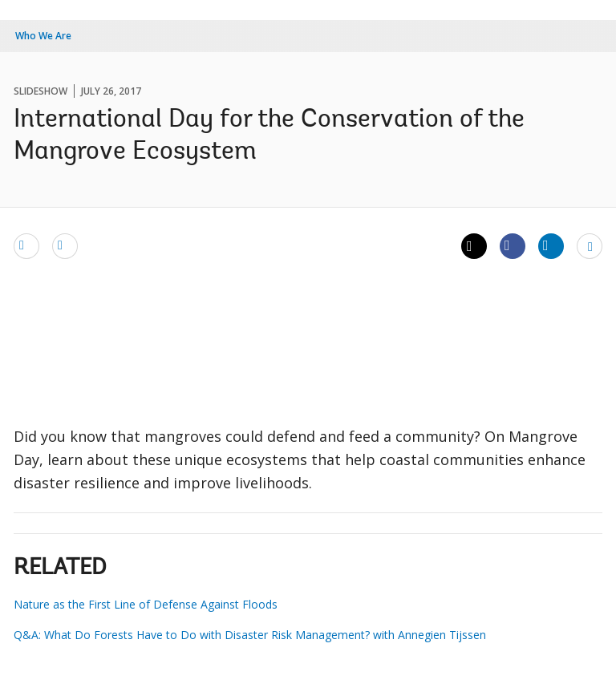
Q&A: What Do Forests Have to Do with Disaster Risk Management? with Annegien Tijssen (250, 635)
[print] (65, 245)
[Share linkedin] (551, 245)
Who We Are (43, 36)
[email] (26, 245)
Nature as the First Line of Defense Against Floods (146, 604)
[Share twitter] (474, 246)
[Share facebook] (513, 245)
